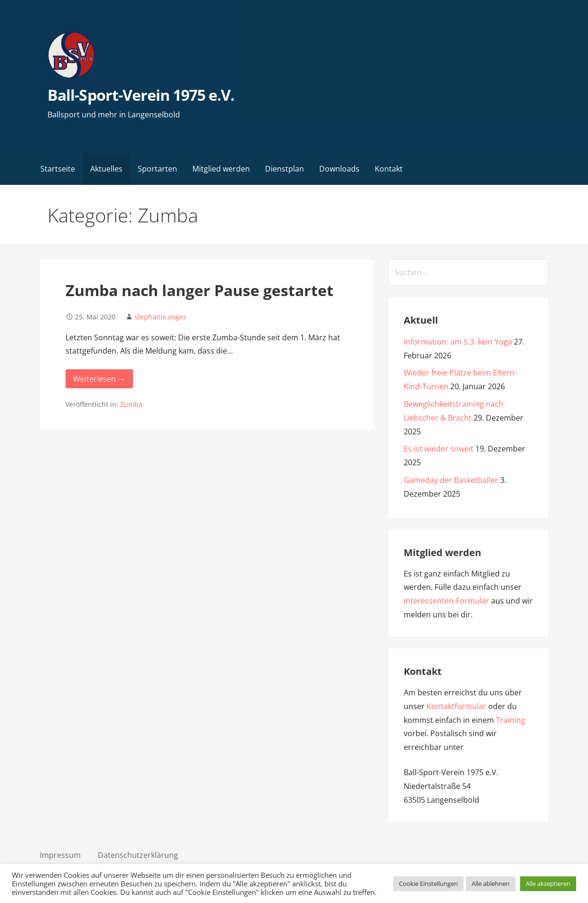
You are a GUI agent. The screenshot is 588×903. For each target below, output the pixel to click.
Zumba (131, 404)
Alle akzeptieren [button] (548, 884)
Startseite (58, 169)
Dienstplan (285, 169)
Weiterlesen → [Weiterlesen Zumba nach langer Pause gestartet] (99, 379)
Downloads (339, 169)
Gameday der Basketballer (451, 480)
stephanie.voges (160, 317)
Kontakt (389, 169)
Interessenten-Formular (446, 601)
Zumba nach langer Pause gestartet (199, 290)
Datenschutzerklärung (138, 855)
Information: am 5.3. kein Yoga (458, 342)
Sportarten (157, 169)
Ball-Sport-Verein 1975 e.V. (141, 95)
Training (511, 720)
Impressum (60, 855)
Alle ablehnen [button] (491, 884)
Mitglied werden (221, 169)
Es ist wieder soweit (439, 449)
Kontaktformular (456, 706)
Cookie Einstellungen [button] (428, 884)
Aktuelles (106, 169)
